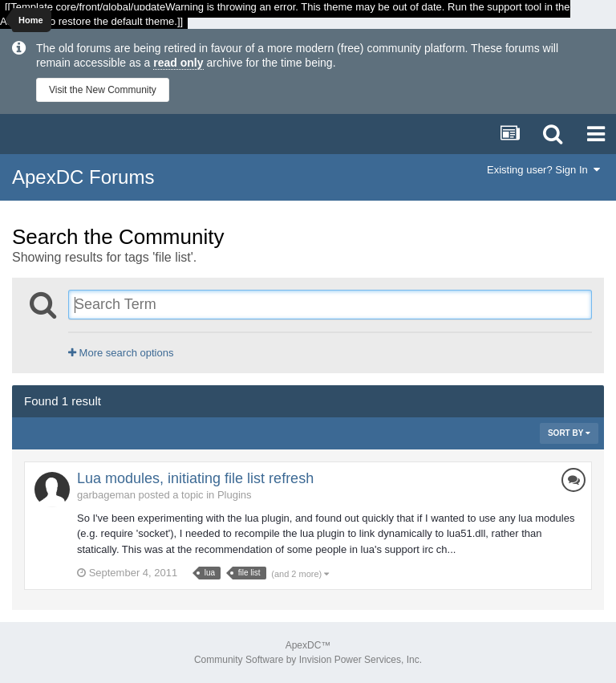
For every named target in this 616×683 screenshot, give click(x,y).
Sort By (569, 433)
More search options (121, 353)
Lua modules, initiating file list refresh (195, 478)
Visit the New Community (103, 90)
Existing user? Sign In (543, 170)
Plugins (235, 495)
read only (178, 63)
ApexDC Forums (83, 177)
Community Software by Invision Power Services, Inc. (308, 660)
